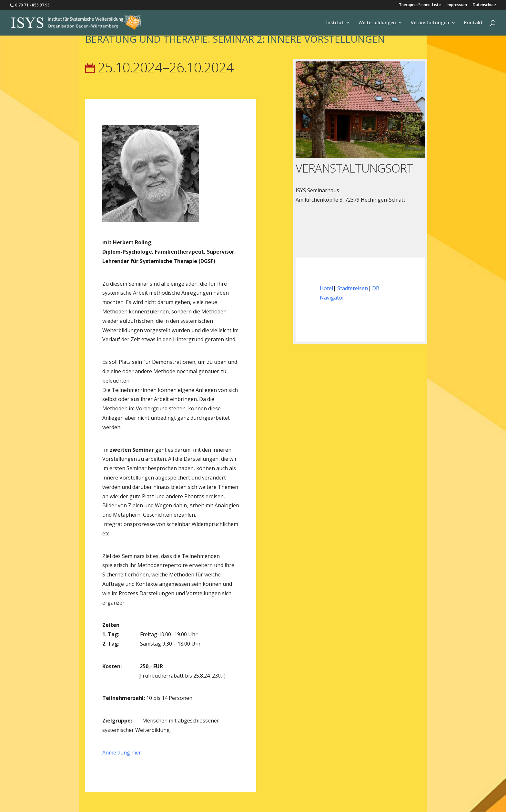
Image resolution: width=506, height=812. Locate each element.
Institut (335, 23)
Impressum (457, 5)
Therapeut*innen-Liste (420, 5)
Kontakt (473, 23)
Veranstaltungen (430, 23)
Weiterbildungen (377, 23)
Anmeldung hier (122, 753)
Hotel (326, 288)
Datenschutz (485, 5)
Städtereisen (353, 288)
